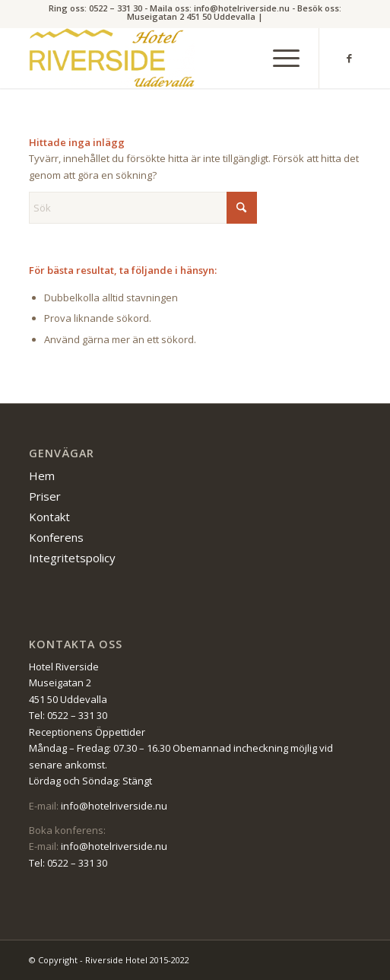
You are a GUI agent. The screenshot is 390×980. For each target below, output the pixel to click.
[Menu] (279, 58)
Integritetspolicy (72, 558)
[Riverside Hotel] (162, 58)
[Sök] (143, 208)
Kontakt (49, 517)
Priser (45, 496)
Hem (42, 476)
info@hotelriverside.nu (114, 806)
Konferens (56, 537)
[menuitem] (279, 58)
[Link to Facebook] (350, 58)
